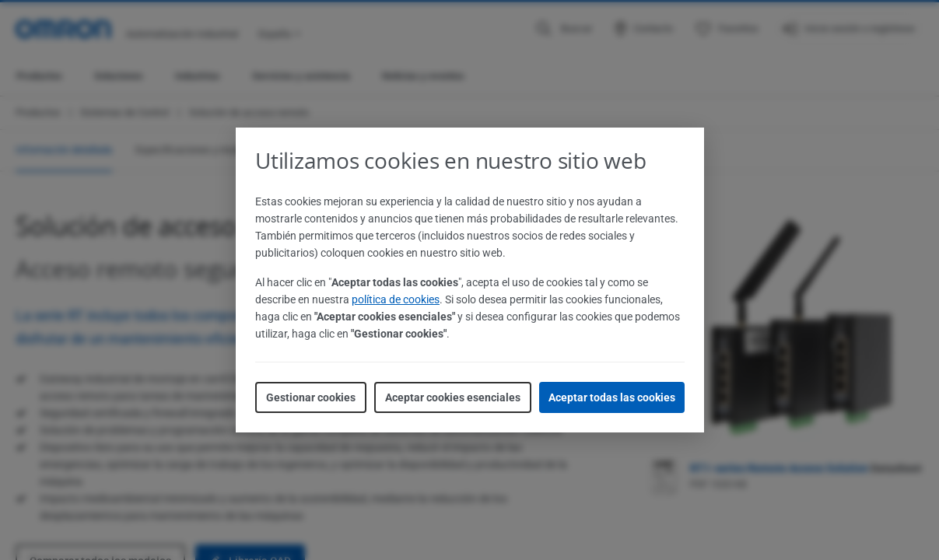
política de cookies (396, 299)
